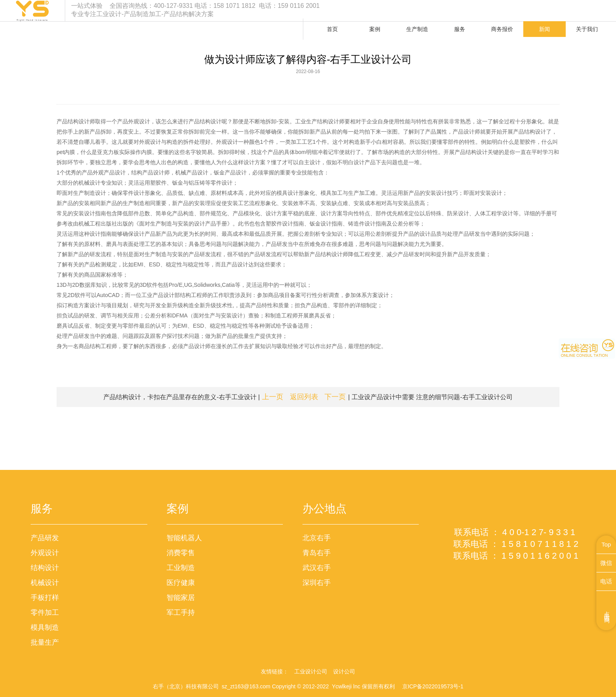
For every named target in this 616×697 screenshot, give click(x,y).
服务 (460, 29)
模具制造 (45, 627)
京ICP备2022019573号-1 (433, 686)
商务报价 (502, 29)
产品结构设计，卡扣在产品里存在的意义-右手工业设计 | (193, 397)
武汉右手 (317, 568)
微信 (606, 563)
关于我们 (587, 29)
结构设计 (45, 568)
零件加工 (45, 613)
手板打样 (45, 598)
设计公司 (344, 671)
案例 (375, 29)
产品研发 (45, 538)
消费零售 (181, 553)
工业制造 (181, 568)
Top (606, 544)
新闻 (544, 29)
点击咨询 (607, 611)
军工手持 (181, 613)
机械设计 (45, 583)
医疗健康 (181, 583)
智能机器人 (184, 538)
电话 (606, 581)
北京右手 (317, 538)
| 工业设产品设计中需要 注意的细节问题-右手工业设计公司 (418, 397)
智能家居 (181, 598)
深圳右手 (317, 583)
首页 (332, 29)
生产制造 (417, 29)
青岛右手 (317, 553)
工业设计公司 (311, 671)
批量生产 (45, 642)
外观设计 (45, 553)
